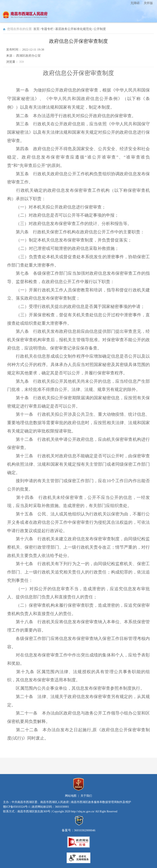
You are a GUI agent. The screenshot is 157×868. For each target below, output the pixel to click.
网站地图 (71, 796)
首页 (36, 29)
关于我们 (86, 796)
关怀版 (148, 3)
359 (22, 62)
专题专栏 (47, 29)
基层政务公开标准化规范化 (74, 29)
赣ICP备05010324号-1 (16, 807)
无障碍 (135, 3)
